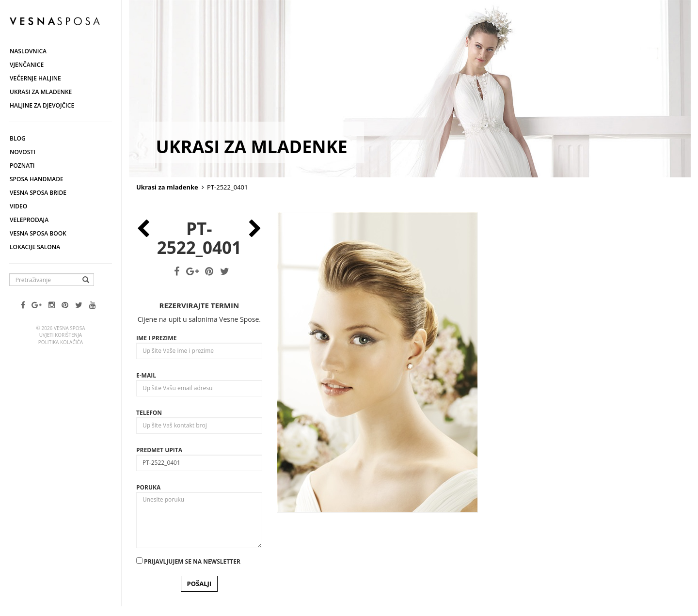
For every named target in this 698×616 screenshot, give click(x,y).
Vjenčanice (27, 65)
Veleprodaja (29, 220)
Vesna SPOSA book (38, 233)
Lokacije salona (35, 247)
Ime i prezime (156, 338)
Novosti (23, 152)
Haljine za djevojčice (42, 105)
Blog (18, 138)
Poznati (22, 166)
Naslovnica (28, 51)
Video (18, 206)
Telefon (149, 413)
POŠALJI (199, 584)
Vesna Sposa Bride (38, 193)
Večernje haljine (35, 78)
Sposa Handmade (37, 179)
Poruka (148, 487)
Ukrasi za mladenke (41, 92)
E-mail (146, 375)
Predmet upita (159, 450)
